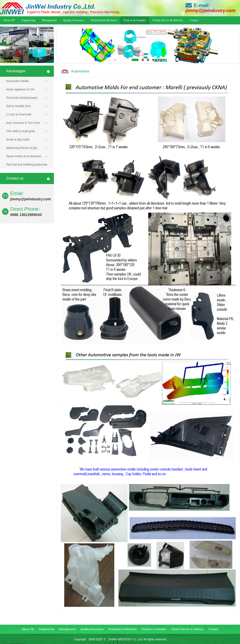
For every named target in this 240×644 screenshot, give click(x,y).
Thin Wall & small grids (21, 131)
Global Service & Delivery (168, 20)
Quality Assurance (74, 20)
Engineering (28, 20)
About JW (9, 20)
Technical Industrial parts (22, 98)
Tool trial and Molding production (27, 165)
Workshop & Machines (104, 20)
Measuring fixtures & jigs (22, 148)
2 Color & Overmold (19, 114)
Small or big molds (18, 139)
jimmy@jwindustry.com (31, 199)
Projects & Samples (135, 20)
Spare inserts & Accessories (24, 156)
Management (49, 20)
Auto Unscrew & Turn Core (23, 123)
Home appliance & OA (20, 89)
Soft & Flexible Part (18, 106)
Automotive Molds (17, 81)
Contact (194, 20)
